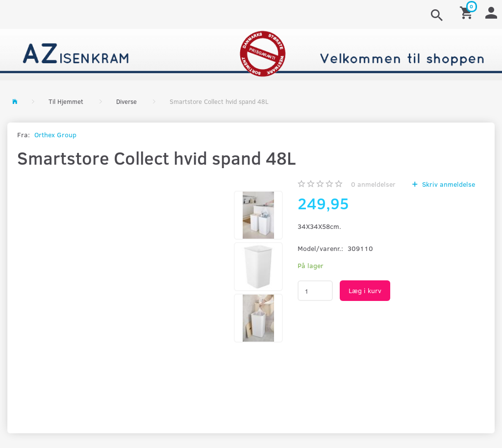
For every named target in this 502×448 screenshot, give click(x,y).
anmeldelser (373, 184)
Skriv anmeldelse (448, 184)
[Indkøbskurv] (468, 12)
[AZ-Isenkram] (251, 54)
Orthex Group (55, 135)
